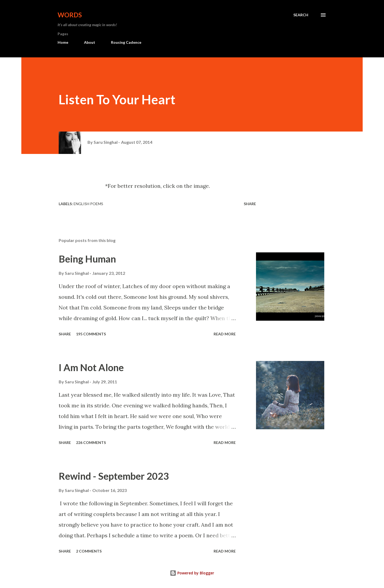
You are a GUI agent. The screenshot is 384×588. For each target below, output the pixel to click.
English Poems (88, 204)
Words (70, 15)
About (90, 42)
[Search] (301, 15)
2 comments (89, 551)
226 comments (91, 442)
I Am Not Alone (91, 367)
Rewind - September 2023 (114, 476)
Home (63, 42)
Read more (225, 334)
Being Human (87, 259)
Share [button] (250, 204)
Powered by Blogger (192, 573)
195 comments (91, 334)
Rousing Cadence (126, 42)
